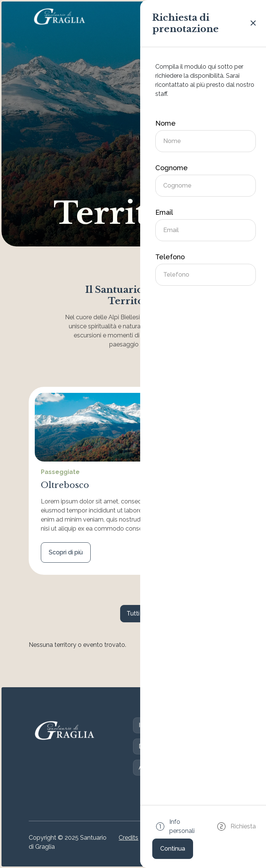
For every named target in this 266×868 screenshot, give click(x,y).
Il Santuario (154, 725)
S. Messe (199, 725)
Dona (146, 746)
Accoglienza (156, 767)
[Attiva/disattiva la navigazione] (227, 17)
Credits (128, 838)
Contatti (182, 746)
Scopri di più (66, 552)
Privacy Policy (188, 842)
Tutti (133, 613)
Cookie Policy (154, 842)
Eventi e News (211, 767)
